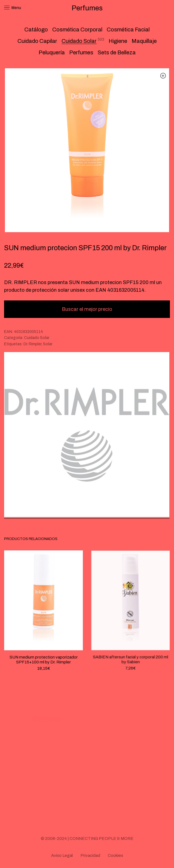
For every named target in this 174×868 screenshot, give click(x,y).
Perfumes (81, 52)
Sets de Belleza (117, 52)
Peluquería (52, 52)
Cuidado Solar (79, 41)
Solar (48, 344)
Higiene (118, 41)
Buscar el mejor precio (87, 309)
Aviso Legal (62, 855)
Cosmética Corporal (77, 29)
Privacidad (90, 855)
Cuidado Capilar (37, 41)
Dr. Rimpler (32, 344)
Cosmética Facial (128, 29)
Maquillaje (144, 41)
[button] (163, 76)
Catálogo (36, 29)
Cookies (115, 855)
